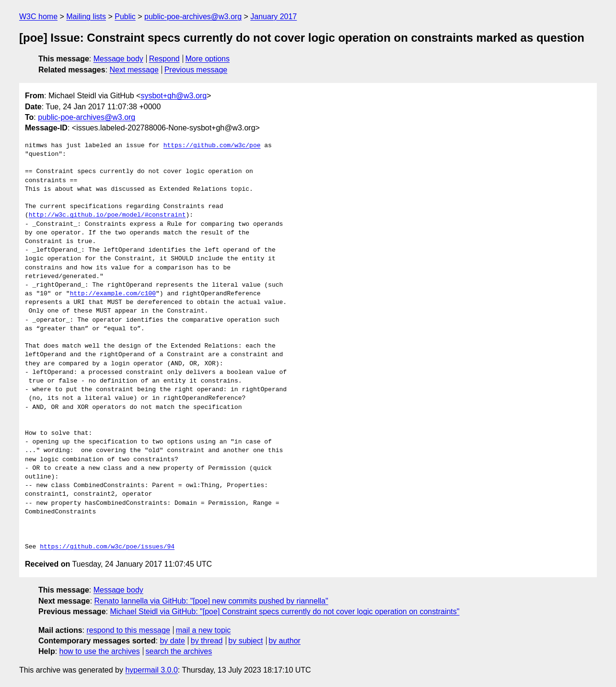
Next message (134, 70)
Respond (164, 59)
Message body (118, 59)
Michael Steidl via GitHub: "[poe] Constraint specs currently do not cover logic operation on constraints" (285, 611)
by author (285, 641)
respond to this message (128, 630)
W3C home (38, 17)
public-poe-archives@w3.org (193, 17)
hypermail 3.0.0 (151, 670)
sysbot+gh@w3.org (174, 96)
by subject (245, 641)
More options (208, 59)
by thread (207, 641)
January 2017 (273, 17)
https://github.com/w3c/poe (212, 146)
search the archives (179, 651)
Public (125, 17)
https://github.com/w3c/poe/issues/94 (107, 547)
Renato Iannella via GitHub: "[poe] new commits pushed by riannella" (211, 601)
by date (172, 641)
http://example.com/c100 (113, 294)
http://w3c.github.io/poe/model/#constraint (107, 215)
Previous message (196, 70)
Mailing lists (86, 17)
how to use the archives (100, 651)
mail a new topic (203, 630)
